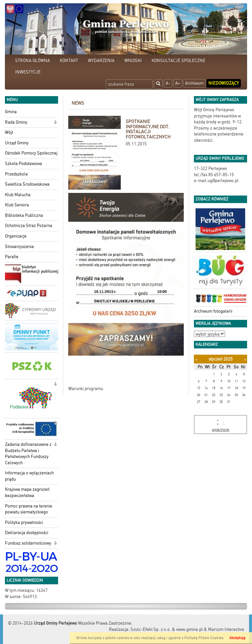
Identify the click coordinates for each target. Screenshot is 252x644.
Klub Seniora (17, 205)
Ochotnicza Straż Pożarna (29, 226)
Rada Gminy (16, 122)
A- (168, 83)
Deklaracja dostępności (27, 533)
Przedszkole (16, 174)
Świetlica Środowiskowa (27, 184)
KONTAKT (69, 61)
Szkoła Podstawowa (23, 164)
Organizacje (16, 236)
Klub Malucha (18, 195)
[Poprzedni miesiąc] (196, 359)
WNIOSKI (133, 61)
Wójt (9, 132)
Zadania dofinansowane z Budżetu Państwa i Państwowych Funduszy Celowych (28, 454)
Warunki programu (86, 389)
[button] (55, 123)
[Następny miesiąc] (245, 359)
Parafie (12, 257)
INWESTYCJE (28, 72)
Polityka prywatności (24, 522)
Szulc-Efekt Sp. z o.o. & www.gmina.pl (167, 629)
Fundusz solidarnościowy (28, 543)
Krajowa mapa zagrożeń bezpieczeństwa (27, 492)
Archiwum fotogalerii (213, 311)
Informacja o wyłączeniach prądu (29, 476)
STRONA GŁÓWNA (32, 61)
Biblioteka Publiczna (24, 215)
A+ (178, 83)
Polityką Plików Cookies (204, 638)
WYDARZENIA (101, 61)
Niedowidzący (224, 83)
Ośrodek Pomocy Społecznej (31, 153)
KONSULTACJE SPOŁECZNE (178, 61)
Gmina (11, 112)
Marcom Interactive (226, 629)
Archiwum (194, 83)
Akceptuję (237, 638)
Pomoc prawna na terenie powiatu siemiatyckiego (29, 509)
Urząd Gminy (17, 143)
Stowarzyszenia (19, 247)
